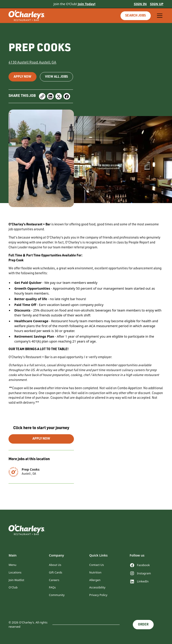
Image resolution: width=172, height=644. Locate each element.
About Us (55, 565)
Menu (12, 565)
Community (57, 595)
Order (143, 625)
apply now (41, 439)
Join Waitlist (16, 580)
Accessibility (97, 587)
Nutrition (95, 572)
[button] (159, 16)
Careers (54, 580)
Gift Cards (55, 572)
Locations (15, 572)
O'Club (13, 587)
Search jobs (135, 16)
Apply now (23, 77)
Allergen (95, 580)
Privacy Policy (98, 595)
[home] (27, 16)
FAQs (52, 587)
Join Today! (87, 4)
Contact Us (97, 565)
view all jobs (56, 77)
